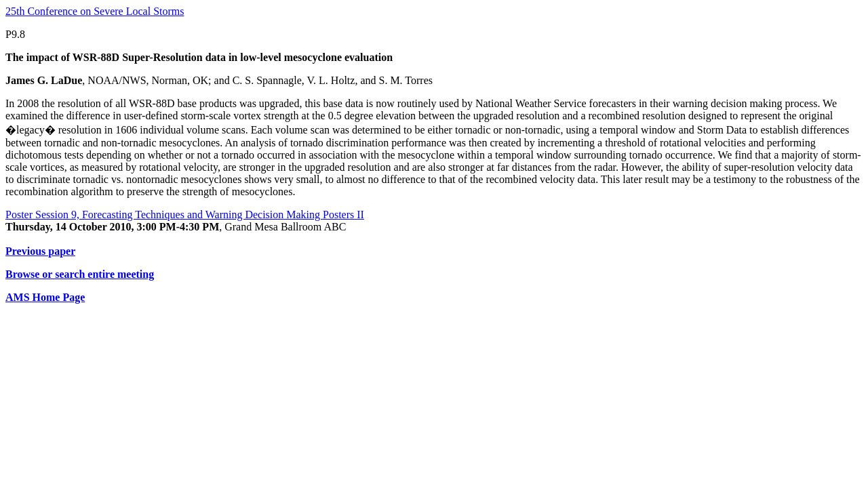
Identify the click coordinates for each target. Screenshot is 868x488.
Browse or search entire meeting (80, 274)
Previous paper (40, 251)
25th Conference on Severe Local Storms (95, 11)
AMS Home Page (45, 297)
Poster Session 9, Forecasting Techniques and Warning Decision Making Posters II (185, 215)
